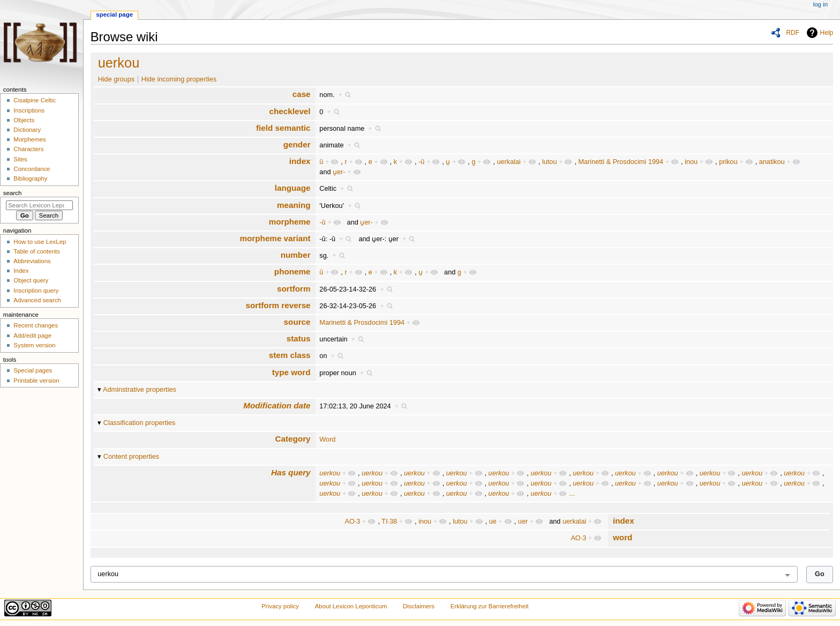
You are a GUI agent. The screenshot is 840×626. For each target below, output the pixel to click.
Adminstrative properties (140, 390)
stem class (290, 355)
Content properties (131, 457)
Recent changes (36, 325)
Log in (820, 4)
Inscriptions (29, 110)
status (299, 338)
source (297, 322)
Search (13, 193)
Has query (291, 472)
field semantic (283, 128)
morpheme (290, 222)
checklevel (290, 111)
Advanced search (37, 300)
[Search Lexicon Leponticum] (39, 205)
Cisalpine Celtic (35, 100)
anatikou (772, 162)
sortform (294, 289)
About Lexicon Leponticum (351, 606)
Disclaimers (419, 606)
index (300, 161)
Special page (114, 14)
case (302, 94)
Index (21, 271)
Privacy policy (280, 606)
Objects (24, 120)
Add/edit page (32, 336)
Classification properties (140, 423)
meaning (294, 205)
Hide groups (116, 79)
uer (523, 521)
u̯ (448, 162)
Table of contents (37, 251)
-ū (421, 162)
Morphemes (29, 139)
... (572, 494)
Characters (28, 149)
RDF (793, 33)
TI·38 (389, 521)
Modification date (277, 405)
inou (691, 162)
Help (827, 33)
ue (493, 521)
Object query (31, 280)
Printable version (36, 381)
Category (293, 439)
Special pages (33, 370)
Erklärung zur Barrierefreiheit (490, 606)
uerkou (119, 63)
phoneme (292, 271)
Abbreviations (32, 261)
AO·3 (353, 521)
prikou (728, 162)
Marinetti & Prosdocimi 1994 (621, 162)
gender (297, 144)
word (622, 537)
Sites (20, 159)
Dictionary (27, 130)
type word (291, 372)
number (296, 255)
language (293, 188)
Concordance (32, 169)
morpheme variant (275, 238)
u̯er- (339, 172)
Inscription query (36, 290)
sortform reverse (278, 305)
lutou (550, 162)
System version (34, 345)
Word (327, 439)
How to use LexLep (40, 242)
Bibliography (30, 178)
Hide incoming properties (179, 79)
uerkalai (508, 162)
